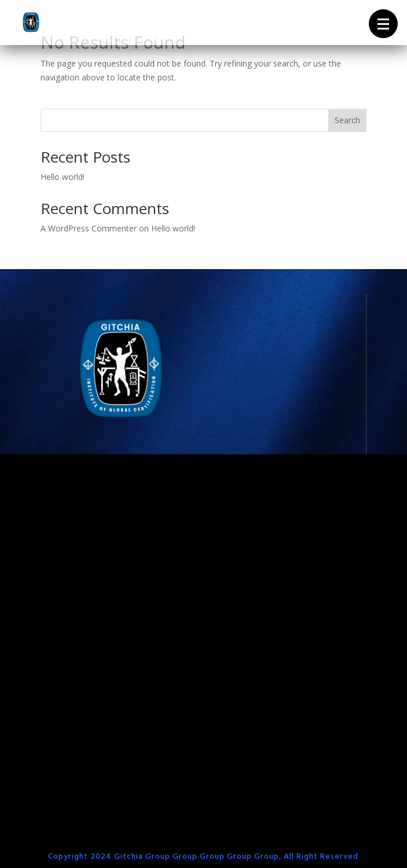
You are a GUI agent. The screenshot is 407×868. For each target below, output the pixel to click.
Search (347, 120)
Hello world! (63, 177)
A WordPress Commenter (89, 228)
